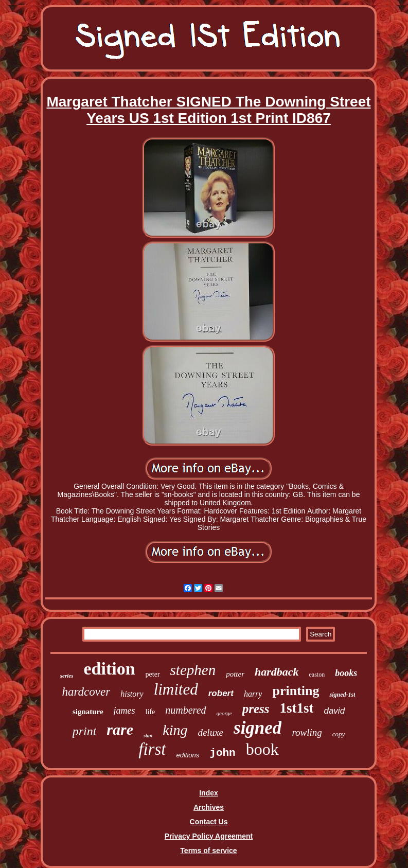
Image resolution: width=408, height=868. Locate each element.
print (85, 731)
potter (235, 674)
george (224, 713)
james (125, 711)
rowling (307, 732)
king (175, 730)
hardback (277, 672)
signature (88, 712)
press (256, 709)
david (334, 711)
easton (317, 675)
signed (258, 728)
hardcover (86, 692)
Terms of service (208, 851)
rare (120, 729)
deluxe (210, 732)
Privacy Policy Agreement (209, 836)
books (346, 673)
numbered (185, 710)
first (152, 749)
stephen (193, 670)
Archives (209, 807)
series (67, 676)
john (222, 753)
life (150, 712)
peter (153, 674)
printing (296, 691)
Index (209, 793)
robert (221, 693)
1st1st (296, 708)
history (132, 694)
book (262, 749)
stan (148, 736)
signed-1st (342, 695)
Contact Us (209, 822)
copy (339, 734)
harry (253, 694)
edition (109, 669)
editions (188, 755)
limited (176, 689)
